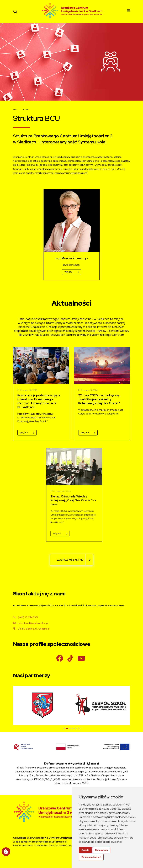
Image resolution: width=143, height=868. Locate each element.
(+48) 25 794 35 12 (26, 617)
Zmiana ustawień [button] (91, 857)
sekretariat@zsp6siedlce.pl (31, 623)
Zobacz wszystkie (74, 560)
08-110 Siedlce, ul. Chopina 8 (31, 629)
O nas (26, 110)
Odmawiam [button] (101, 850)
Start (15, 110)
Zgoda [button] (85, 850)
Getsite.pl (68, 845)
